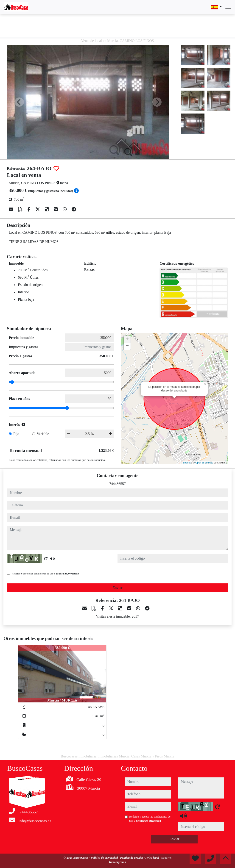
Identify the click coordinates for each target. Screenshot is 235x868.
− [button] (127, 346)
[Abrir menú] (228, 7)
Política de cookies (132, 858)
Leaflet (187, 463)
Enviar (118, 588)
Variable (43, 434)
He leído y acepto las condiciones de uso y (45, 574)
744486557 (117, 484)
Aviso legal (153, 858)
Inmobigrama (118, 862)
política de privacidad (67, 574)
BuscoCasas (81, 858)
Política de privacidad (105, 858)
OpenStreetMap (204, 463)
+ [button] (127, 339)
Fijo (16, 434)
